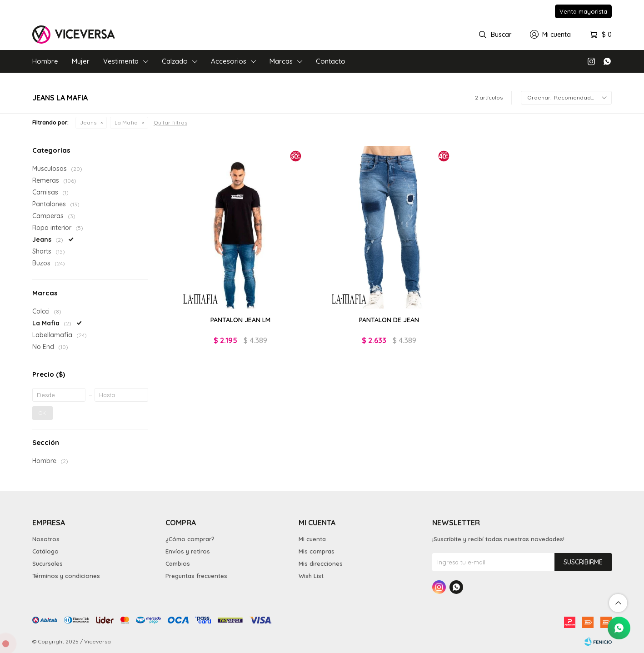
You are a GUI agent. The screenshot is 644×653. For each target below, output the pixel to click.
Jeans (88, 122)
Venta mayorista (583, 11)
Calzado (175, 61)
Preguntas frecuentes (196, 576)
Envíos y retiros (188, 551)
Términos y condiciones (66, 576)
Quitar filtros (170, 122)
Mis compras (317, 551)
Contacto (331, 61)
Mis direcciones (321, 563)
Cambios (178, 563)
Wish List (311, 576)
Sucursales (47, 563)
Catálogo (45, 551)
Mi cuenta (312, 539)
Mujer (81, 61)
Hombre (45, 61)
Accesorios (229, 61)
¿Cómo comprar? (190, 539)
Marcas (281, 61)
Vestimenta (121, 61)
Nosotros (46, 539)
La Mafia (126, 122)
